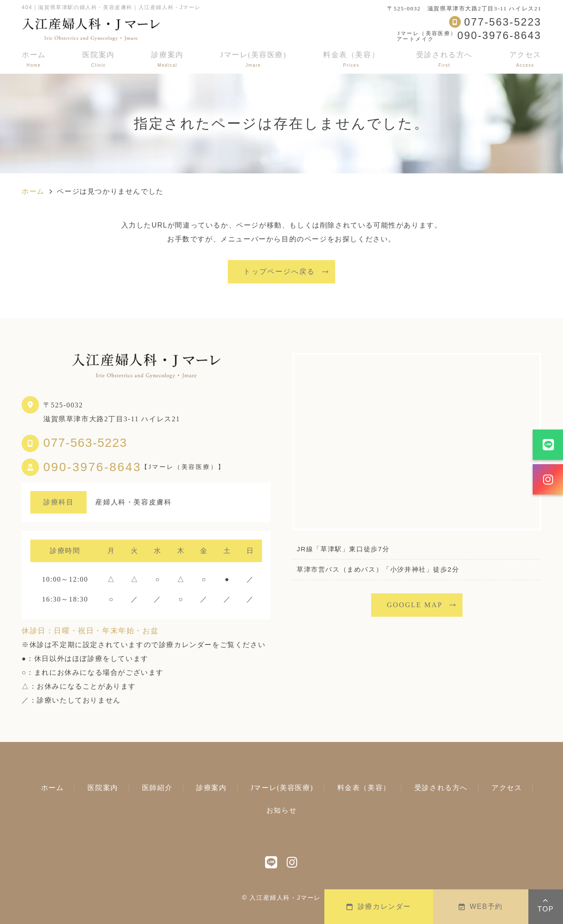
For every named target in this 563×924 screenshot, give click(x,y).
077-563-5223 (85, 443)
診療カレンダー (379, 906)
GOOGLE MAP (414, 605)
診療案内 (167, 59)
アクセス (525, 59)
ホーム (34, 59)
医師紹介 (157, 788)
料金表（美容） (351, 59)
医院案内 (98, 59)
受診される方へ (444, 59)
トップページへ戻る (279, 272)
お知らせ (281, 810)
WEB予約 (481, 906)
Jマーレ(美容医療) (253, 59)
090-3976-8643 (92, 467)
